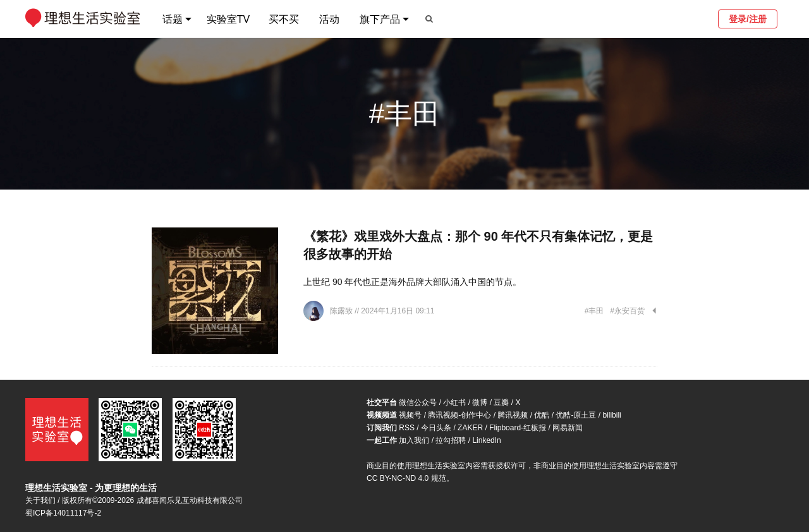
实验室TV (228, 19)
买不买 (284, 19)
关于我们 (40, 500)
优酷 (542, 415)
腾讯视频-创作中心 (459, 415)
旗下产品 (380, 19)
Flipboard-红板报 (518, 428)
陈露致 (342, 311)
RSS (407, 428)
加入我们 (414, 440)
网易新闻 (568, 428)
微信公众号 (418, 402)
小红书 (454, 402)
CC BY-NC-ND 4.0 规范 (406, 478)
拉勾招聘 (451, 440)
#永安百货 (627, 311)
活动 (329, 19)
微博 (480, 402)
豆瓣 (501, 402)
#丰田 (594, 311)
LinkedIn (486, 440)
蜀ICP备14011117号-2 (63, 513)
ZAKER (470, 428)
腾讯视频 (513, 415)
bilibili (611, 415)
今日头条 (436, 428)
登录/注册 (748, 19)
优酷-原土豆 (576, 415)
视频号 (410, 415)
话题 (173, 19)
